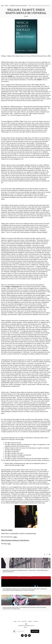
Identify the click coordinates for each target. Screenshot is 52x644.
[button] (50, 2)
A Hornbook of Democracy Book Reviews (18, 6)
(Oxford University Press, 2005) (41, 56)
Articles (7, 6)
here (15, 537)
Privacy (26, 627)
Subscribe (35, 631)
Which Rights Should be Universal (22, 56)
